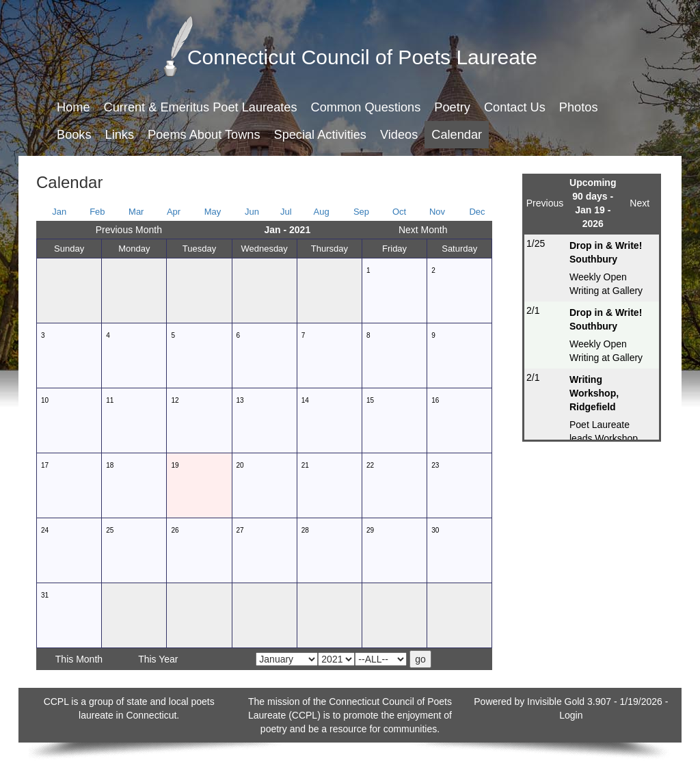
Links (120, 135)
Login (571, 715)
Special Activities (320, 135)
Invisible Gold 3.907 (570, 702)
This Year (158, 659)
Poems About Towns (204, 135)
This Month (79, 659)
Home (73, 107)
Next (640, 203)
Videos (399, 135)
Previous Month (129, 230)
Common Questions (366, 107)
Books (74, 135)
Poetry (452, 107)
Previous (545, 203)
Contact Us (515, 107)
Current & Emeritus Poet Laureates (201, 107)
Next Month (423, 230)
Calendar (457, 135)
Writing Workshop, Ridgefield (594, 393)
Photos (579, 107)
